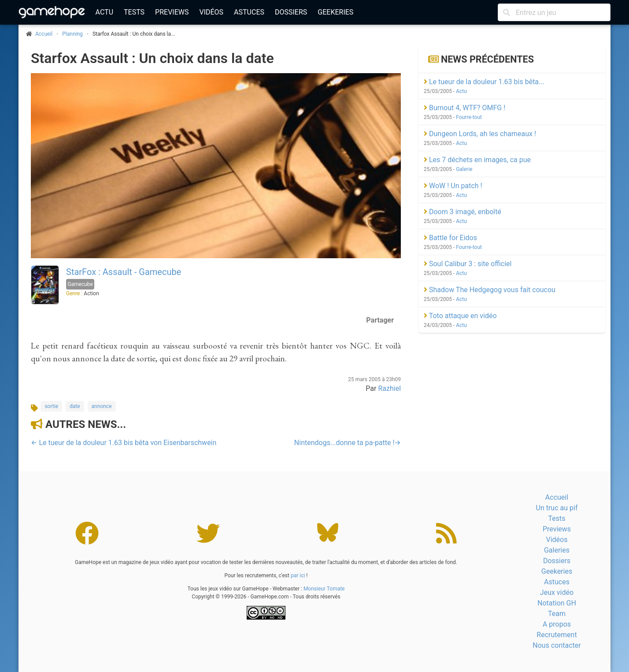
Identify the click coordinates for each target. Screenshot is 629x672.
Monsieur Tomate (324, 589)
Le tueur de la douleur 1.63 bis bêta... (484, 82)
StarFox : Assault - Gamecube (124, 272)
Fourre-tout (469, 117)
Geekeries (335, 12)
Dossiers (291, 12)
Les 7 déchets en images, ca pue (477, 160)
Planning (72, 34)
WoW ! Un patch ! (453, 186)
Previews (172, 12)
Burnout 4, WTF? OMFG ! (464, 108)
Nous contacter (557, 645)
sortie (51, 406)
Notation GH (557, 603)
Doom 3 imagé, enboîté (462, 212)
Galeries (557, 550)
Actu (104, 12)
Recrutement (557, 635)
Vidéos (211, 12)
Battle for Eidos (450, 238)
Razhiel (389, 388)
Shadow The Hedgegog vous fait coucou (490, 290)
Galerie (464, 169)
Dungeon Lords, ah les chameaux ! (480, 134)
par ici (298, 575)
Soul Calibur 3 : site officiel (468, 264)
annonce (102, 406)
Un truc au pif (557, 508)
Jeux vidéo (557, 592)
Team (557, 614)
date (75, 406)
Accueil (557, 497)
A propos (557, 624)
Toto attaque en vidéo (460, 316)
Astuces (249, 12)
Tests (134, 12)
